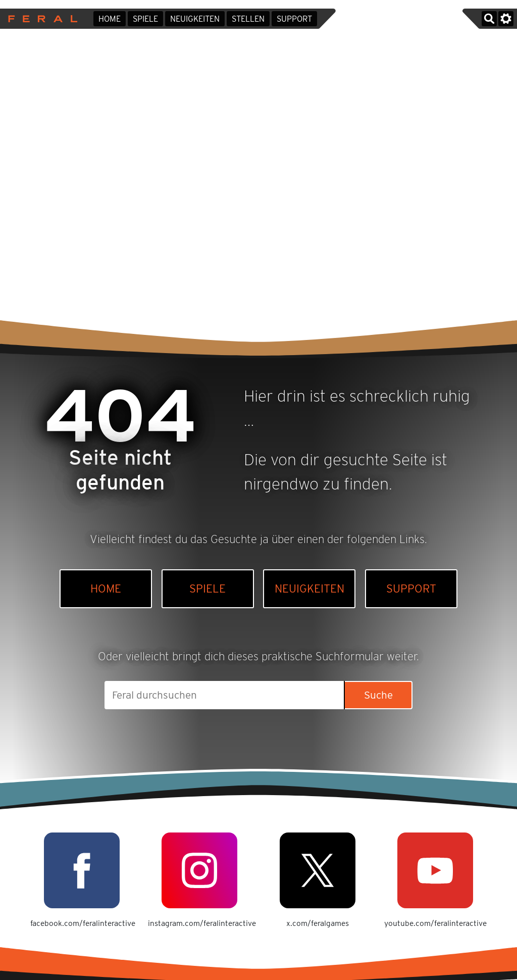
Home (110, 19)
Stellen (248, 19)
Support (294, 19)
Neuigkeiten (195, 19)
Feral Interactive (40, 19)
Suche (378, 695)
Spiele (145, 19)
